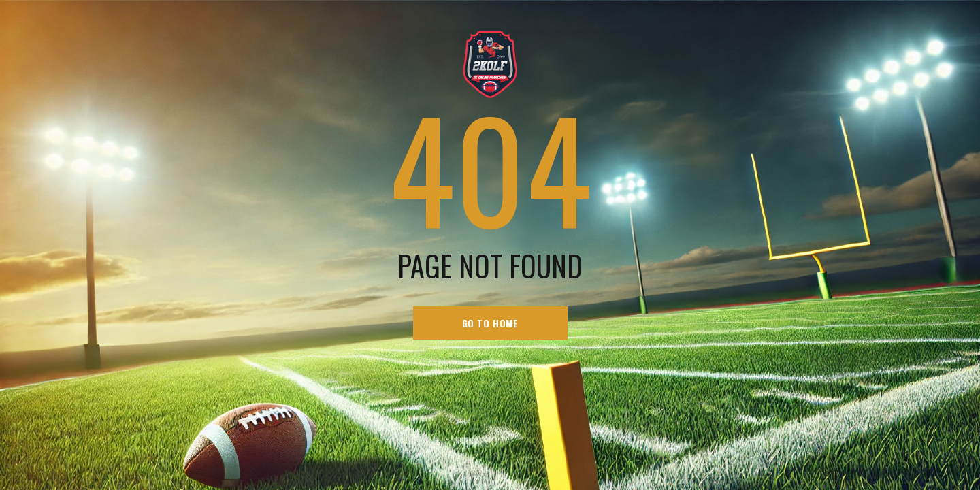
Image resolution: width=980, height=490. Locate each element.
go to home (490, 323)
